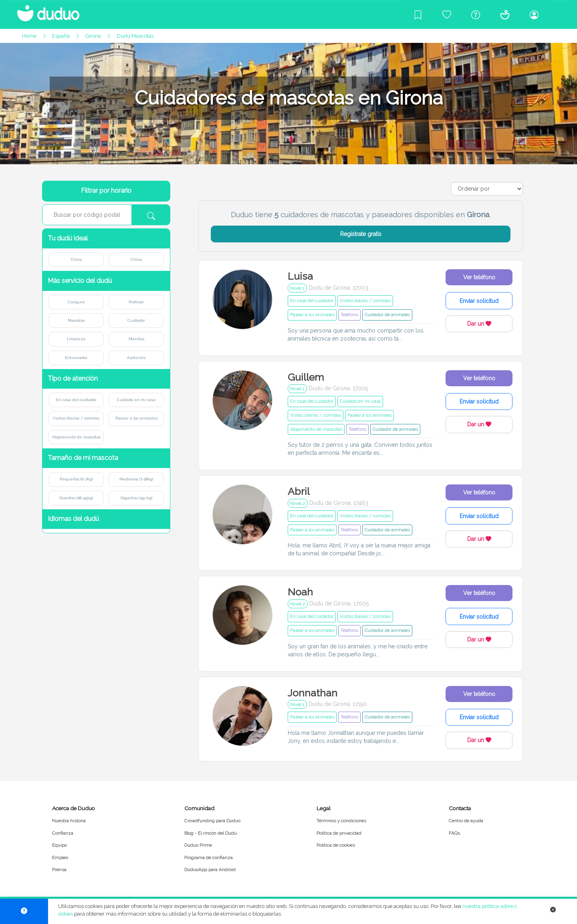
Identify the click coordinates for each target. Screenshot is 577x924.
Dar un (479, 324)
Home (29, 36)
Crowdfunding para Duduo (212, 821)
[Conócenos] (505, 14)
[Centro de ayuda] (476, 14)
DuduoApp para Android (210, 870)
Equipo (60, 845)
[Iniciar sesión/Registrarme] (534, 14)
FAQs (454, 833)
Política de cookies (336, 845)
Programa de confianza (209, 857)
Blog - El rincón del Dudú (211, 833)
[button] (106, 239)
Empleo (60, 857)
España (61, 36)
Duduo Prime (198, 845)
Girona (93, 36)
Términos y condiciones (341, 821)
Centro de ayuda (466, 821)
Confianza (63, 833)
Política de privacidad (339, 833)
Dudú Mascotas (135, 36)
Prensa (59, 870)
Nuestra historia (69, 821)
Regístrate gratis (361, 234)
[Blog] (418, 14)
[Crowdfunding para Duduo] (447, 14)
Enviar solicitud (479, 301)
